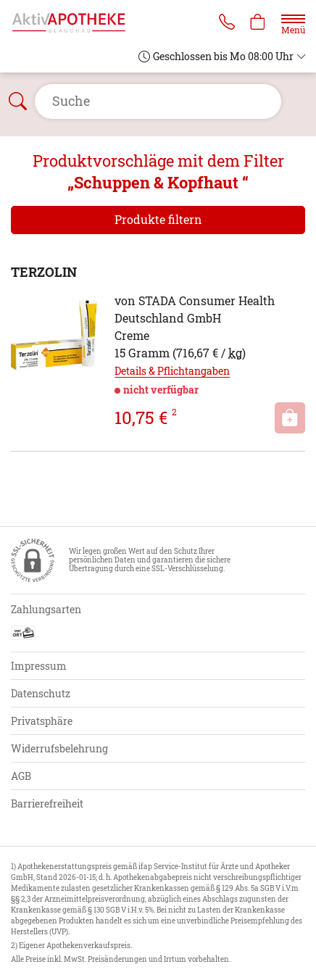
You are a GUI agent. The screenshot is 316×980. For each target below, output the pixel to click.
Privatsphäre (42, 721)
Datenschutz (41, 693)
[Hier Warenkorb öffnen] (258, 23)
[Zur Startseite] (75, 22)
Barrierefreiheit (47, 803)
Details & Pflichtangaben (172, 371)
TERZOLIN (44, 272)
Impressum (39, 666)
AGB (21, 776)
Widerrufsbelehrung (59, 748)
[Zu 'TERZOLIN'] (54, 335)
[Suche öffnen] (158, 101)
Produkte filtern (158, 219)
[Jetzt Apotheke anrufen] (227, 23)
